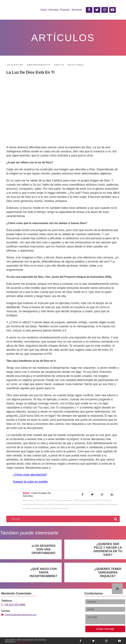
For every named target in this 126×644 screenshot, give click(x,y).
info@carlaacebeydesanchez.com (19, 615)
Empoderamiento (39, 65)
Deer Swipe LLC (24, 642)
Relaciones (76, 65)
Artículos (53, 10)
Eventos (65, 10)
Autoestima (15, 65)
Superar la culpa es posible (30, 482)
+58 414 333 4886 (13, 605)
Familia (59, 65)
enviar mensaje (105, 629)
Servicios (77, 10)
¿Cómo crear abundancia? (30, 475)
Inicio (44, 10)
